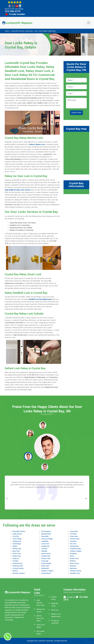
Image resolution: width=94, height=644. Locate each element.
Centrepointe (74, 546)
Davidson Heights (47, 571)
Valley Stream (17, 534)
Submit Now (76, 113)
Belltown (73, 561)
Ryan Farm (16, 551)
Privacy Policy (54, 598)
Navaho (15, 571)
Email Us (71, 597)
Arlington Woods (76, 571)
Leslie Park (45, 544)
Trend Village (17, 539)
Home (7, 31)
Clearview (73, 541)
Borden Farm (74, 559)
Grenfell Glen (46, 556)
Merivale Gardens (19, 573)
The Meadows (46, 531)
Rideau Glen (17, 556)
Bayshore (73, 566)
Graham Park (46, 559)
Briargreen (73, 554)
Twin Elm (16, 536)
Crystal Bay (74, 531)
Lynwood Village (47, 539)
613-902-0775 (13, 11)
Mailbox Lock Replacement (56, 615)
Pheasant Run (17, 563)
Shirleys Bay (17, 549)
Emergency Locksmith (55, 622)
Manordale (45, 536)
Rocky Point (17, 554)
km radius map (76, 153)
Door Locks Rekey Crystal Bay (45, 31)
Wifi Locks (55, 610)
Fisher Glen (45, 566)
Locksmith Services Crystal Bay (22, 31)
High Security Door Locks (41, 603)
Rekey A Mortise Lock (37, 144)
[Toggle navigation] (89, 23)
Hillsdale (44, 551)
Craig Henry (74, 536)
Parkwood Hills (18, 566)
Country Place (75, 539)
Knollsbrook (45, 546)
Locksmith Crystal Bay (45, 641)
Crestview (73, 534)
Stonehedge (17, 544)
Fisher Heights (46, 563)
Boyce (72, 556)
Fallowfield (45, 568)
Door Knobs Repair (41, 633)
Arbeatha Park (75, 573)
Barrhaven (73, 568)
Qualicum (16, 559)
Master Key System (41, 611)
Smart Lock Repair (41, 626)
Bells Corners (75, 563)
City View (73, 544)
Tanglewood (17, 541)
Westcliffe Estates (19, 531)
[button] (30, 433)
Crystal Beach (46, 573)
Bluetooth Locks (55, 605)
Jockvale (44, 549)
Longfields (45, 541)
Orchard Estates (18, 568)
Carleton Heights (76, 551)
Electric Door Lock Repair (40, 618)
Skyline (15, 546)
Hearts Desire (46, 554)
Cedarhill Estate (75, 549)
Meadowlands (46, 534)
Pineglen (15, 561)
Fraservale (45, 561)
